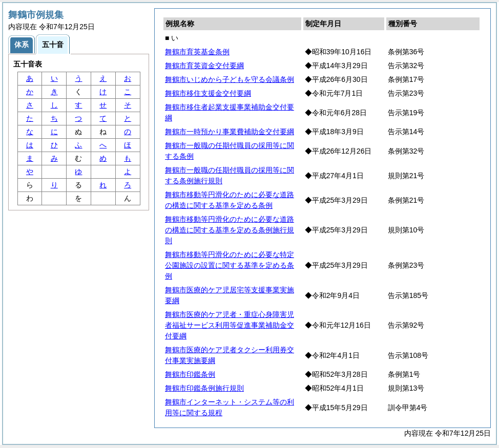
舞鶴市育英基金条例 (197, 52)
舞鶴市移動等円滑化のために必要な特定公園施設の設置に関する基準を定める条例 (230, 265)
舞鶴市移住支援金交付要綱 (208, 93)
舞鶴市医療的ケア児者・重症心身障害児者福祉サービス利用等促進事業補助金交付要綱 (230, 325)
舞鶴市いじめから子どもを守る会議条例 (230, 79)
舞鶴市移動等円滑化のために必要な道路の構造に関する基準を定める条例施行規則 (230, 230)
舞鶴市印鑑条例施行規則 (204, 388)
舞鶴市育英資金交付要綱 (204, 66)
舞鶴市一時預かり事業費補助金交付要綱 (230, 132)
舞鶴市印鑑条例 (190, 374)
